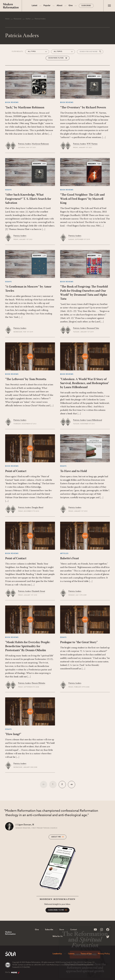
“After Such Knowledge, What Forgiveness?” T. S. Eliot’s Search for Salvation (28, 199)
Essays (8, 190)
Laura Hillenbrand (94, 420)
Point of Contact (16, 471)
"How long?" (13, 734)
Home (7, 19)
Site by (12, 973)
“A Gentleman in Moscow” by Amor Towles (28, 289)
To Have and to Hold (74, 471)
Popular (47, 6)
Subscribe (86, 6)
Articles (64, 554)
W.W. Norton (92, 144)
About (60, 6)
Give (71, 6)
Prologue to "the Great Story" (79, 642)
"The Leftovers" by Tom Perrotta (26, 379)
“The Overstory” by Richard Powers (83, 108)
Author (28, 19)
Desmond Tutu (93, 328)
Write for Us (58, 936)
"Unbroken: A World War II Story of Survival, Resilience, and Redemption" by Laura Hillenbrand (85, 383)
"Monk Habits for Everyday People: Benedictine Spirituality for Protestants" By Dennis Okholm (28, 646)
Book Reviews (12, 103)
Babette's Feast (70, 558)
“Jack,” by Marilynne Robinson (25, 108)
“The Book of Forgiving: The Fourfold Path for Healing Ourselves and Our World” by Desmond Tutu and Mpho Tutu (84, 293)
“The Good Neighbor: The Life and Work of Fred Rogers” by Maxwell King (82, 199)
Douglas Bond (37, 508)
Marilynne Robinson (40, 144)
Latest (34, 6)
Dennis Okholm (38, 683)
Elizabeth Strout (38, 591)
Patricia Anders (25, 144)
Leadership (57, 954)
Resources (18, 19)
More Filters (59, 58)
